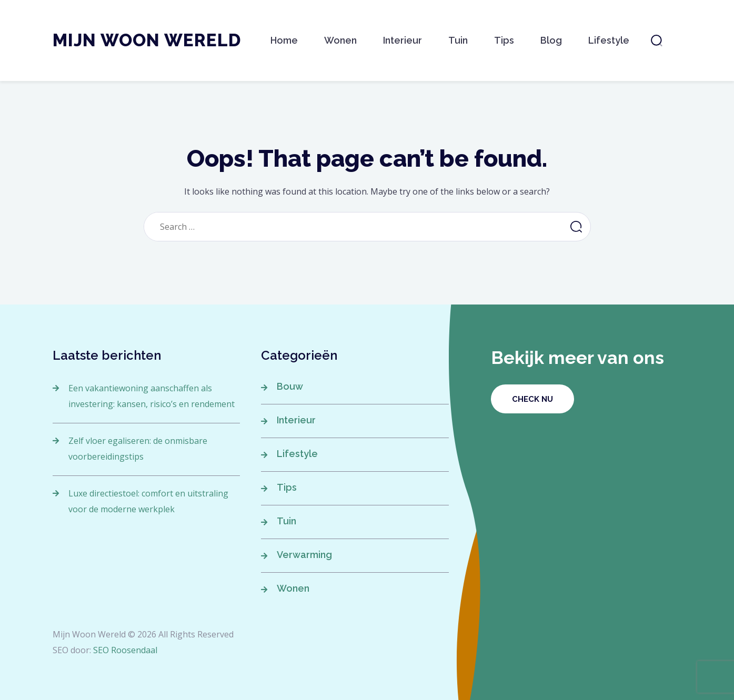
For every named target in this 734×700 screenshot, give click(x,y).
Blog (551, 40)
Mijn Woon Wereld (147, 40)
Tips (504, 40)
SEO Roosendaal (125, 650)
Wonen (340, 40)
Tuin (458, 40)
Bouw (290, 386)
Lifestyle (609, 40)
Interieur (403, 40)
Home (284, 40)
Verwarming (304, 555)
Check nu (532, 399)
